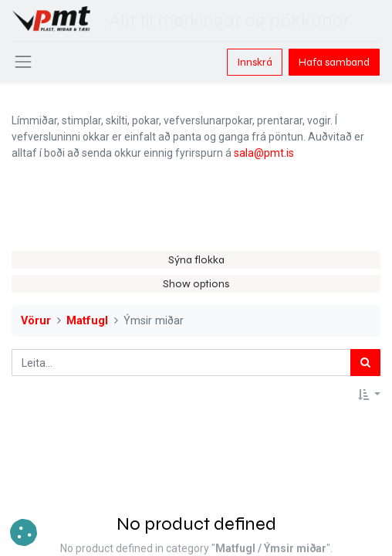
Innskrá (255, 62)
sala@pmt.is (264, 153)
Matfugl (87, 321)
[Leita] (365, 363)
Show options (196, 284)
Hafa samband (334, 62)
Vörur (36, 321)
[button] (369, 395)
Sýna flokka (196, 260)
